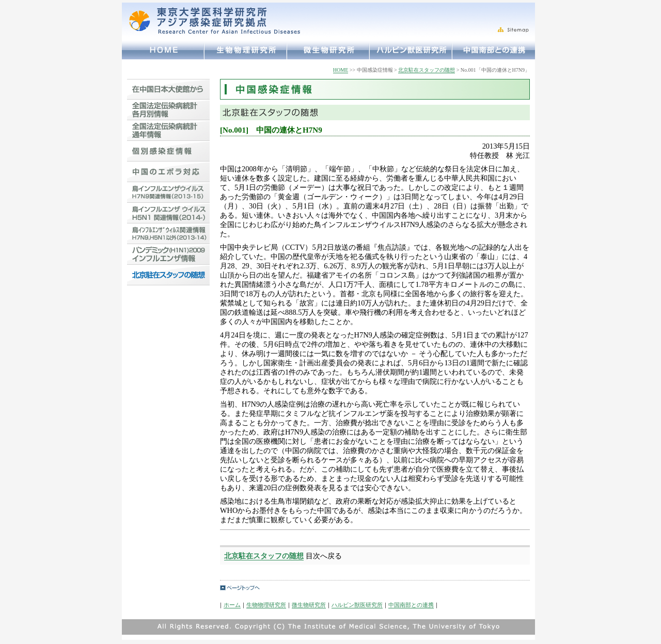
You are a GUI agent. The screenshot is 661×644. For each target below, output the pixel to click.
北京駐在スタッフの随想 (427, 70)
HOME (341, 70)
